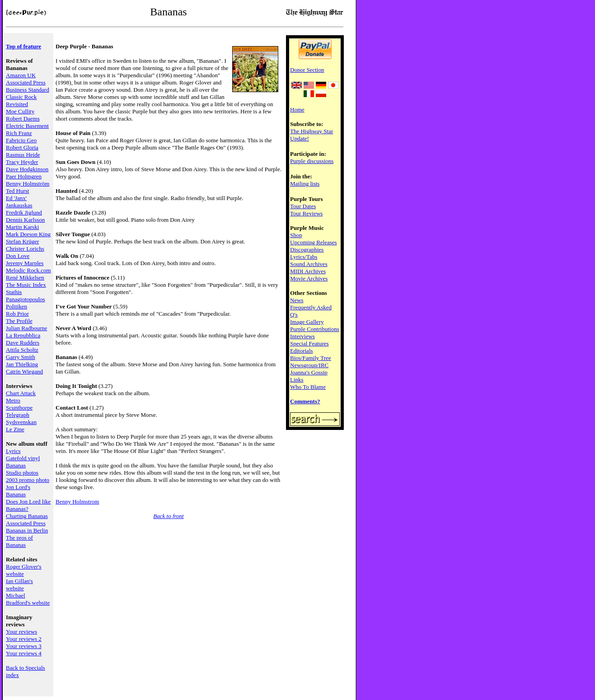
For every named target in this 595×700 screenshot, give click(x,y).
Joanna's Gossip (309, 372)
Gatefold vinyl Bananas (23, 462)
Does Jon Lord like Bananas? (28, 505)
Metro (13, 400)
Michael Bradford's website (28, 599)
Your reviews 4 (24, 653)
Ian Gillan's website (19, 585)
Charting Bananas (27, 516)
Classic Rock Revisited (21, 100)
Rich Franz (19, 133)
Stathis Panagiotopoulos (26, 296)
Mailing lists (305, 184)
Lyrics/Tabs (304, 257)
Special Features (309, 343)
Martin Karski (22, 227)
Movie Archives (309, 278)
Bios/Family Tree (311, 358)
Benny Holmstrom (77, 502)
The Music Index (26, 285)
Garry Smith (21, 357)
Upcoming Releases (314, 242)
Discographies (307, 250)
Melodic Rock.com (28, 270)
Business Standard (28, 90)
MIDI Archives (308, 271)
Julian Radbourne (26, 328)
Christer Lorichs (25, 249)
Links (297, 380)
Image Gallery (307, 322)
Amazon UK (21, 75)
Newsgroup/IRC (309, 365)
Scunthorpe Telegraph (19, 411)
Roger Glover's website (24, 570)
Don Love (18, 256)
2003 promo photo (28, 480)
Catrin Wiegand (24, 371)
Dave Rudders (23, 343)
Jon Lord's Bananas (18, 491)
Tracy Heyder (22, 162)
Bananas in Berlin (27, 530)
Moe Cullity (20, 111)
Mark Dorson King (28, 234)
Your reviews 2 (24, 639)
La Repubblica (23, 335)
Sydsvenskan (21, 422)
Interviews (302, 336)
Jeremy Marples (25, 263)
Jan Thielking (22, 364)
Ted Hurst (17, 191)
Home (297, 110)
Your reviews (21, 632)
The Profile (19, 321)
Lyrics (13, 451)
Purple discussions (312, 161)
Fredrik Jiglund (24, 212)
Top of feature (23, 46)
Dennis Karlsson (25, 220)
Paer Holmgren (24, 176)
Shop (296, 235)
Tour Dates (303, 206)
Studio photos (22, 473)
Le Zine (15, 429)
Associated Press (26, 82)
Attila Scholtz (22, 350)
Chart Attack (21, 393)
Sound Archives (309, 264)
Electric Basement (27, 126)
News (297, 300)
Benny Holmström (28, 184)
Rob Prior (17, 314)
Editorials (302, 351)
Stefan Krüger (22, 241)
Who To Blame (308, 387)
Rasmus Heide (23, 155)
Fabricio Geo (21, 140)
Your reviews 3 (24, 646)
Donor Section (307, 70)
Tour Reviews (306, 213)
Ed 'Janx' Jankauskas (19, 202)
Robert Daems (23, 119)
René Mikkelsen (25, 278)
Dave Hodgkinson (27, 169)
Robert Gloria (22, 147)
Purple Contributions (315, 329)
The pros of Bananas (19, 541)
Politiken (16, 306)
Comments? (305, 401)
